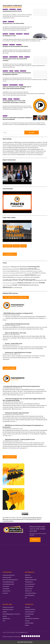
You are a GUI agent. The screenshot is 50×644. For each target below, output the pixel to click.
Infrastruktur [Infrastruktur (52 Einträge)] (15, 275)
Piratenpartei (19, 34)
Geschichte (5, 593)
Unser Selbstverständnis (30, 593)
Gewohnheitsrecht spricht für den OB (12, 11)
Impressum (27, 607)
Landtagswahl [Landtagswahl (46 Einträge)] (36, 277)
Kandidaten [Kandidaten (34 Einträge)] (22, 275)
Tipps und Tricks (29, 589)
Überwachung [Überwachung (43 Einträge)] (18, 288)
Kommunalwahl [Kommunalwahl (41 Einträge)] (17, 277)
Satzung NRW (6, 589)
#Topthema (5, 9)
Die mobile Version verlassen (25, 642)
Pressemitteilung (13, 57)
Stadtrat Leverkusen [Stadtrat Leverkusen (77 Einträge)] (24, 283)
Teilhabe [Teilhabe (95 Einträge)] (42, 283)
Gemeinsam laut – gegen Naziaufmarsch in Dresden (18, 352)
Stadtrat (19, 9)
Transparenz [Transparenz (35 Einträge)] (9, 285)
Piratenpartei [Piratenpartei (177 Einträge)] (29, 280)
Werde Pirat (28, 575)
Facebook (27, 621)
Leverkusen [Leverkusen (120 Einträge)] (8, 280)
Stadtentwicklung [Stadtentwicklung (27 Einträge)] (14, 283)
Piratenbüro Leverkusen (8, 607)
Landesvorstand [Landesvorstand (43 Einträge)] (28, 277)
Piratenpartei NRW (7, 577)
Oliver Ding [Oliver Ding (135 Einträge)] (18, 280)
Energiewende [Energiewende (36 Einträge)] (29, 271)
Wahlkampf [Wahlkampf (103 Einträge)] (7, 287)
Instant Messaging (29, 623)
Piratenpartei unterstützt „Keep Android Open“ (17, 413)
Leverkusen (12, 34)
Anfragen (5, 116)
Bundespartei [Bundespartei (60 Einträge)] (24, 267)
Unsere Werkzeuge (29, 586)
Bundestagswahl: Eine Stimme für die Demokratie (30, 155)
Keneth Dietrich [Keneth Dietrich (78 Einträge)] (30, 275)
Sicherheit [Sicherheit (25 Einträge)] (8, 283)
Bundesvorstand (6, 591)
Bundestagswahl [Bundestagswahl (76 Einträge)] (34, 267)
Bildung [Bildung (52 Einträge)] (14, 267)
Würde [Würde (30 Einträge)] (13, 288)
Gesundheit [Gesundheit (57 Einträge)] (35, 273)
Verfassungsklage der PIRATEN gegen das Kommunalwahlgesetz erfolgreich (22, 142)
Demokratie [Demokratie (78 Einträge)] (33, 269)
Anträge (5, 22)
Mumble (27, 625)
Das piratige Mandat (30, 595)
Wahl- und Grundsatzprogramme (10, 580)
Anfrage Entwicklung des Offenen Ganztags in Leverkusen (22, 146)
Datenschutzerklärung (30, 610)
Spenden (35, 540)
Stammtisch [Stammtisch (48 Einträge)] (35, 283)
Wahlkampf (26, 34)
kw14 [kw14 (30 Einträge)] (22, 277)
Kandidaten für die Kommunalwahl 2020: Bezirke (15, 46)
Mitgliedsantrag (6, 619)
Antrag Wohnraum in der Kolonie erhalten (13, 23)
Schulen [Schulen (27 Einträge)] (4, 283)
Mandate (5, 612)
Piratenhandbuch (29, 582)
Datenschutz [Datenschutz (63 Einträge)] (24, 269)
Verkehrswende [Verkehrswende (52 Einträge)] (34, 285)
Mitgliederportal (29, 577)
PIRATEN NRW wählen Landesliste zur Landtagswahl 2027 (18, 313)
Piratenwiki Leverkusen (8, 610)
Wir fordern (11, 22)
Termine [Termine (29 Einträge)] (4, 285)
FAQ (26, 598)
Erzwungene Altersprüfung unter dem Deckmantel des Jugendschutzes (22, 386)
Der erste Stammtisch (30, 584)
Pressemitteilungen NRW (8, 584)
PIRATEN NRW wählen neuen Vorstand (25, 151)
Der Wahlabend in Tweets (9, 36)
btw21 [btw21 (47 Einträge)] (18, 267)
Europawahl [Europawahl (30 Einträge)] (35, 271)
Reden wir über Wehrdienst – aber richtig (15, 333)
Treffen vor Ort (28, 591)
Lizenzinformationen (8, 521)
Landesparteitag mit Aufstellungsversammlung (17, 324)
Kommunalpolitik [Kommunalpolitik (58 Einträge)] (8, 277)
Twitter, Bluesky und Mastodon (32, 619)
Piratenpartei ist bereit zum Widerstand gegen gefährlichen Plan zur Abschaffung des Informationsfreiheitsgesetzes (25, 148)
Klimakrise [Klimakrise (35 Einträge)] (38, 275)
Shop (4, 621)
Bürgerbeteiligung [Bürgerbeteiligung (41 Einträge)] (7, 269)
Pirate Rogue (21, 632)
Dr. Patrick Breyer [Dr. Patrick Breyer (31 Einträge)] (22, 271)
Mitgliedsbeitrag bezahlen (31, 580)
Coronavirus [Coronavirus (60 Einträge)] (16, 269)
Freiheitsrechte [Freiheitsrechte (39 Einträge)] (20, 273)
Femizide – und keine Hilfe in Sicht (14, 344)
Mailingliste (28, 616)
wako (6, 315)
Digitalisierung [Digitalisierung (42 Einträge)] (14, 271)
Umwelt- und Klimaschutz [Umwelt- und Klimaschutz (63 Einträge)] (21, 285)
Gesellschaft (13, 9)
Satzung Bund (6, 586)
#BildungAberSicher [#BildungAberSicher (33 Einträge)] (7, 267)
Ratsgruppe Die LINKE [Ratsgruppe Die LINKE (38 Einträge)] (41, 280)
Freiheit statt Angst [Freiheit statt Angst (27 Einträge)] (27, 273)
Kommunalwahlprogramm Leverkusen (11, 614)
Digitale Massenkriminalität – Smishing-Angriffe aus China (20, 439)
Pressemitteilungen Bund (8, 582)
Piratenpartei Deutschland (9, 575)
